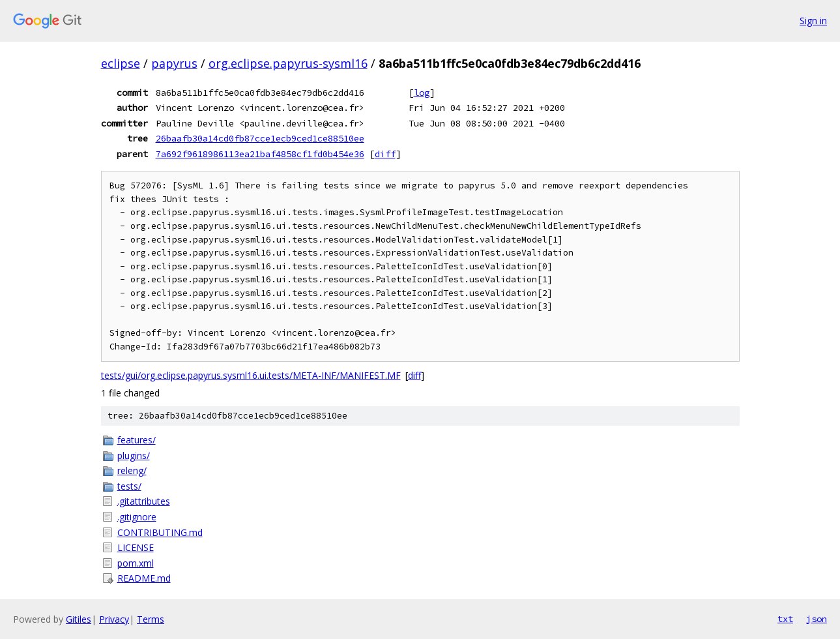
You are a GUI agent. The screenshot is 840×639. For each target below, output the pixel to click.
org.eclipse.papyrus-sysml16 (288, 63)
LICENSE (136, 547)
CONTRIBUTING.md (160, 532)
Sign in (813, 21)
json (817, 619)
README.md (144, 578)
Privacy (114, 619)
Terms (151, 619)
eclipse (121, 63)
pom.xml (136, 563)
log (422, 93)
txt (785, 619)
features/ (137, 440)
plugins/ (134, 455)
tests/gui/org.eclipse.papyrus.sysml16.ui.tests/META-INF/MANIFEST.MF (251, 375)
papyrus (174, 63)
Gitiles (79, 619)
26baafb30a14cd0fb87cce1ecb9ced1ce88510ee (260, 138)
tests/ (129, 486)
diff (385, 154)
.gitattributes (144, 501)
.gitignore (137, 517)
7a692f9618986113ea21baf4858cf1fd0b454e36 (260, 154)
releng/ (132, 470)
